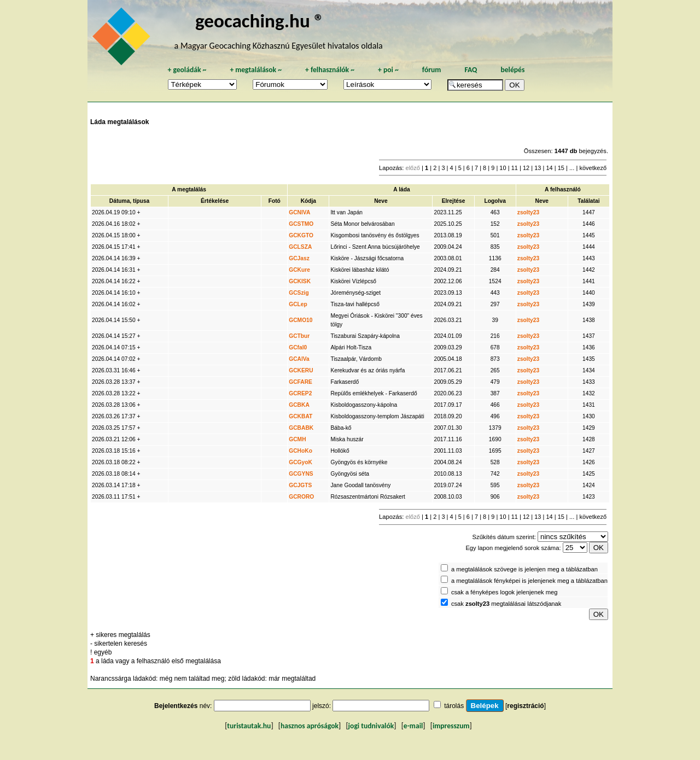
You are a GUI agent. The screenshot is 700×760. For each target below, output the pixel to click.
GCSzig (299, 293)
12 (526, 168)
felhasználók (330, 70)
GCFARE (301, 382)
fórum (432, 70)
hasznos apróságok (310, 726)
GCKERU (301, 370)
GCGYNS (301, 474)
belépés (512, 70)
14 (549, 168)
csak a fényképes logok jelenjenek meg (504, 592)
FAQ (471, 70)
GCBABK (301, 428)
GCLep (298, 304)
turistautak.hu (249, 726)
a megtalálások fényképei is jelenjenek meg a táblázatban (529, 581)
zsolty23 (528, 212)
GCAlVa (299, 359)
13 (538, 168)
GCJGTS (300, 485)
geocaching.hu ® (260, 21)
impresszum (451, 726)
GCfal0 (298, 347)
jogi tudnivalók (371, 726)
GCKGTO (301, 235)
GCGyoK (301, 462)
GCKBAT (301, 416)
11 (515, 168)
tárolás (454, 706)
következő (593, 168)
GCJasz (299, 258)
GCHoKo (301, 451)
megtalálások (256, 70)
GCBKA (299, 405)
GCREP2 (300, 393)
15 (561, 168)
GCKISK (300, 281)
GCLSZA (300, 247)
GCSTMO (301, 224)
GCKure (299, 270)
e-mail (413, 726)
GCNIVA (299, 212)
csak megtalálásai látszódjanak (506, 604)
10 (503, 168)
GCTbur (299, 336)
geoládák (187, 70)
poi (388, 70)
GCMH (297, 439)
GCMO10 (301, 320)
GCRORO (301, 497)
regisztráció (525, 706)
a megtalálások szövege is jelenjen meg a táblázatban (524, 569)
